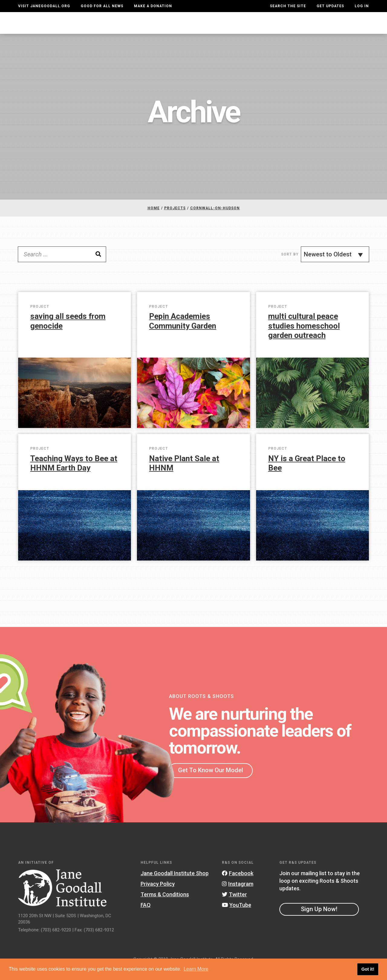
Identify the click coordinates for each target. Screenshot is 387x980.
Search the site (288, 6)
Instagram (238, 896)
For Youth (148, 29)
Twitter (234, 906)
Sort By (290, 266)
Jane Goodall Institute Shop (175, 885)
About (117, 29)
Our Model (237, 29)
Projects (274, 29)
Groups (306, 29)
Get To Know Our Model (211, 782)
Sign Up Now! (319, 921)
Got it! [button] (368, 969)
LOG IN (362, 6)
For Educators (193, 29)
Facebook (238, 885)
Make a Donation (153, 6)
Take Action (347, 29)
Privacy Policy (158, 896)
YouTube (237, 917)
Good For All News (102, 6)
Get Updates (330, 6)
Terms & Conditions (165, 906)
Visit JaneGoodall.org (44, 6)
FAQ (146, 917)
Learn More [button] (196, 969)
